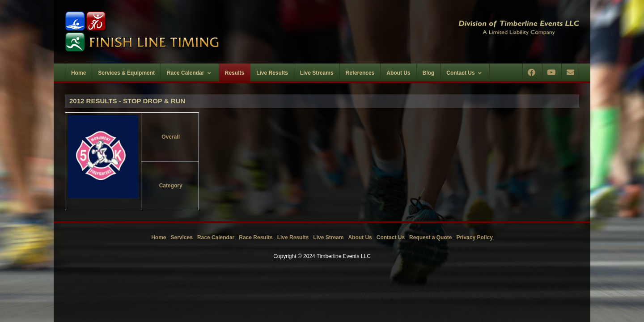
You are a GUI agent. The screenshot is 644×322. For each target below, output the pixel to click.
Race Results (256, 237)
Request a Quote (430, 237)
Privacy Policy (474, 237)
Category (171, 186)
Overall (171, 137)
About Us (360, 237)
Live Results (293, 237)
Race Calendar (216, 237)
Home (159, 237)
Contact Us (391, 237)
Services (182, 237)
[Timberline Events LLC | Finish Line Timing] (188, 32)
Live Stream (328, 237)
